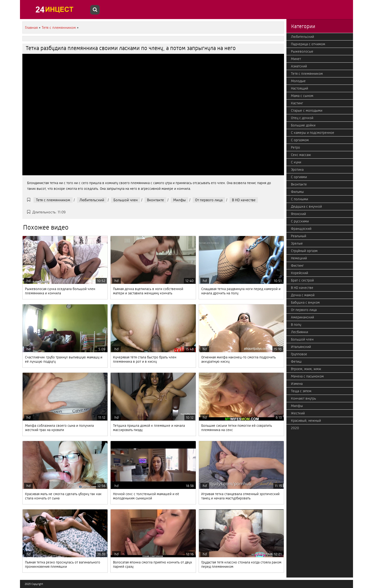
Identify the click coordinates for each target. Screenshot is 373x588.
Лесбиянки (299, 332)
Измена (297, 384)
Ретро (295, 147)
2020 (295, 428)
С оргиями (299, 177)
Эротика (297, 170)
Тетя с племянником (53, 200)
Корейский (299, 273)
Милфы (179, 200)
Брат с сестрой (302, 280)
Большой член (126, 200)
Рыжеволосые (302, 51)
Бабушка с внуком (305, 302)
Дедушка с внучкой (306, 206)
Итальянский (301, 347)
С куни (296, 162)
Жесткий (298, 413)
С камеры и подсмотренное (313, 133)
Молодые (298, 81)
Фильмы (297, 192)
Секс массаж (301, 155)
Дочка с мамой (303, 295)
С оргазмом (300, 140)
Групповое (299, 354)
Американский (302, 317)
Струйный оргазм (304, 251)
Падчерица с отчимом (308, 44)
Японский (298, 214)
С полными (299, 199)
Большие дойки (303, 125)
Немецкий (299, 258)
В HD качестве (244, 200)
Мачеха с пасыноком (307, 376)
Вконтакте (155, 200)
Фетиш (296, 362)
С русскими (300, 221)
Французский (301, 229)
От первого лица (209, 200)
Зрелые (297, 243)
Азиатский (299, 66)
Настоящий (299, 88)
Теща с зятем (301, 391)
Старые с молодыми (307, 111)
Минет (296, 59)
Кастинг (297, 103)
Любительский (92, 200)
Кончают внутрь (303, 398)
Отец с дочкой (302, 118)
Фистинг (297, 266)
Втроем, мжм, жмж (306, 369)
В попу (296, 325)
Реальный (299, 236)
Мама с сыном (302, 96)
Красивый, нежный (306, 421)
